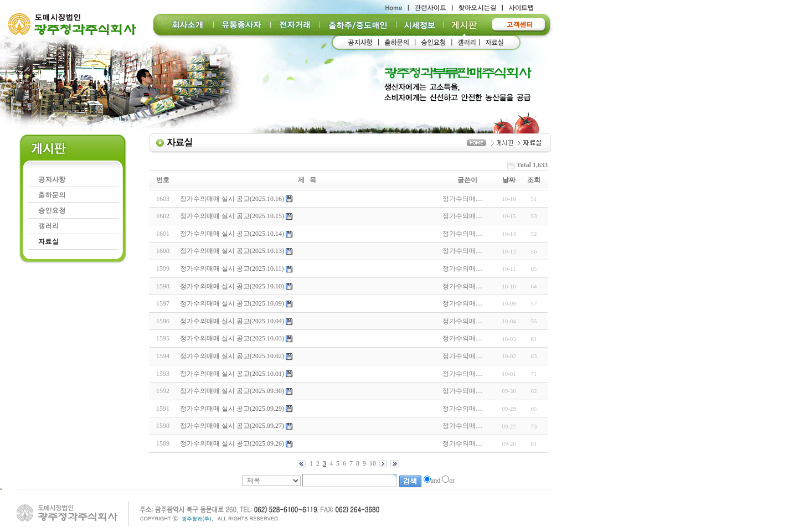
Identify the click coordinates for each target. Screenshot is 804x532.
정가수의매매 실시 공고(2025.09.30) (232, 391)
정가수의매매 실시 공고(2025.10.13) (232, 251)
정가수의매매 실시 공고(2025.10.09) (232, 303)
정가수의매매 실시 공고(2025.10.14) (232, 234)
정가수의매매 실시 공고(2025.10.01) (232, 374)
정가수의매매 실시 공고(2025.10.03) (232, 338)
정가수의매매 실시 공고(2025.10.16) (232, 199)
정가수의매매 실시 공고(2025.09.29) (232, 409)
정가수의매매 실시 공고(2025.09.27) (232, 426)
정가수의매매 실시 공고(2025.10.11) (232, 268)
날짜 (509, 180)
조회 (534, 180)
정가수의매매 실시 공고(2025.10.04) (232, 321)
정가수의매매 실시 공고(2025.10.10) (232, 286)
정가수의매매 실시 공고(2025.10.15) (232, 216)
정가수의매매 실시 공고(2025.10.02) (232, 356)
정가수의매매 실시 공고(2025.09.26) (232, 443)
